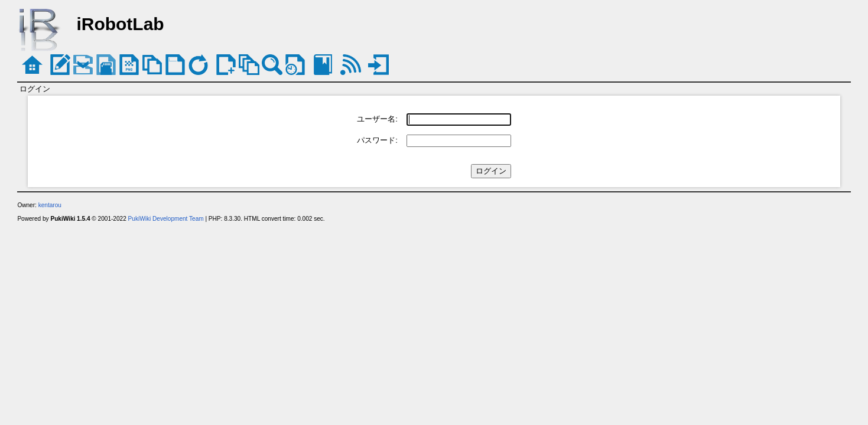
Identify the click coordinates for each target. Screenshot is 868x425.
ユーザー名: (377, 119)
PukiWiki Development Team (166, 219)
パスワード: (377, 140)
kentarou (50, 205)
